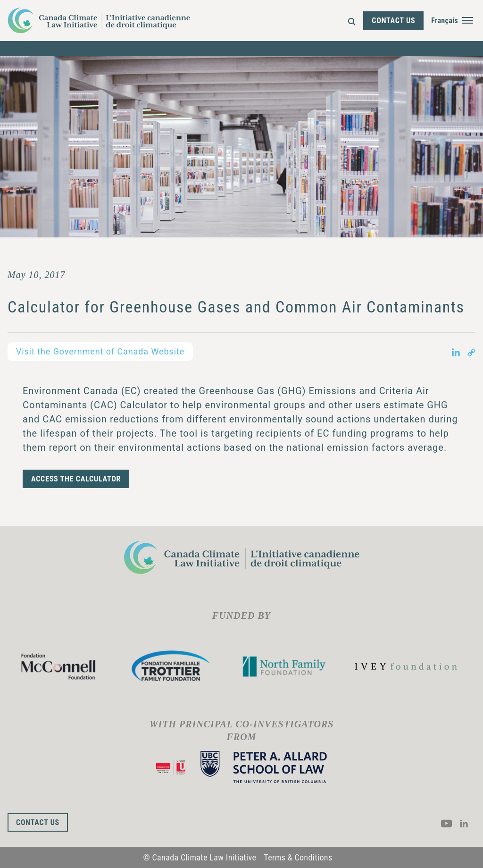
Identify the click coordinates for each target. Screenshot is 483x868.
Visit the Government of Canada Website (100, 351)
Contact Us (393, 21)
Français (445, 21)
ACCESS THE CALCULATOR (76, 479)
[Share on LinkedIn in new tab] (456, 352)
